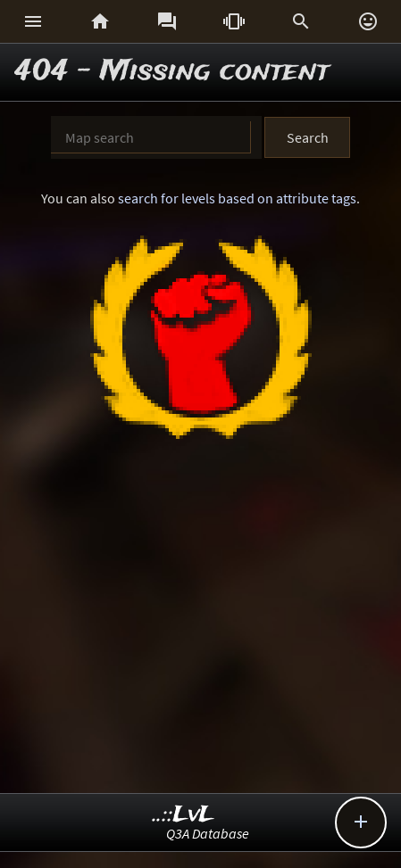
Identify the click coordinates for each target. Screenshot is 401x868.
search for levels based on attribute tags (237, 198)
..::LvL (184, 815)
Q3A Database (208, 833)
